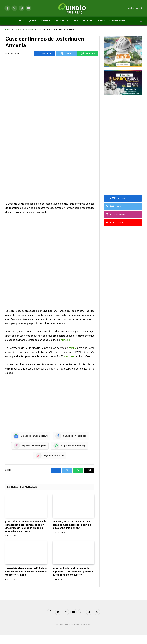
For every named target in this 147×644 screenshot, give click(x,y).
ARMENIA (45, 21)
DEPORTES (87, 21)
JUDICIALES (59, 21)
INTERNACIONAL (117, 21)
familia (73, 348)
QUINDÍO (33, 21)
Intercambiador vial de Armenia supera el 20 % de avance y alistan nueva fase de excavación (73, 572)
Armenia (65, 340)
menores (69, 356)
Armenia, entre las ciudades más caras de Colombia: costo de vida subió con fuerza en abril (72, 525)
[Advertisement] (50, 98)
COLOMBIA (73, 21)
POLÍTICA (100, 21)
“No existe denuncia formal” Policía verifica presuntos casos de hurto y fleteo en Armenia (26, 572)
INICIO (22, 21)
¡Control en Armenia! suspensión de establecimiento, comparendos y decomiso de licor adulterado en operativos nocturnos (26, 526)
